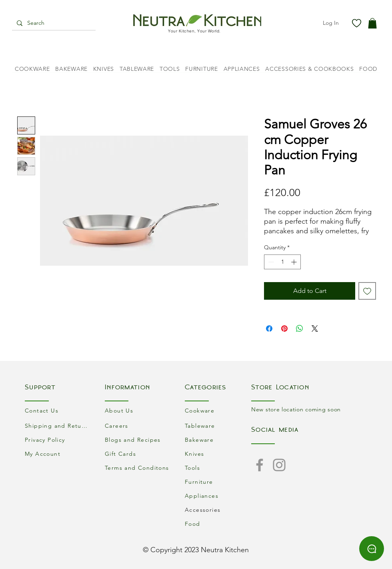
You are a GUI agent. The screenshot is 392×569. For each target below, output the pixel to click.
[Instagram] (279, 465)
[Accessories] (218, 510)
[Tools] (218, 468)
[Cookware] (218, 410)
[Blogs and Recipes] (138, 440)
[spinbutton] (282, 262)
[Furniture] (218, 482)
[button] (372, 23)
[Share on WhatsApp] (300, 329)
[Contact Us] (58, 410)
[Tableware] (218, 426)
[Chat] (372, 549)
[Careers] (138, 426)
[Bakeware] (218, 440)
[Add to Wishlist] (367, 291)
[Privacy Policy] (58, 440)
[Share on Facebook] (269, 329)
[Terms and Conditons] (138, 468)
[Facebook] (260, 465)
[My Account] (58, 454)
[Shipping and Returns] (58, 426)
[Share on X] (315, 329)
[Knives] (218, 454)
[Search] (53, 23)
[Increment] (295, 262)
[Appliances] (218, 496)
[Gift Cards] (138, 454)
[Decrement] (270, 262)
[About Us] (138, 410)
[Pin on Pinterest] (284, 329)
